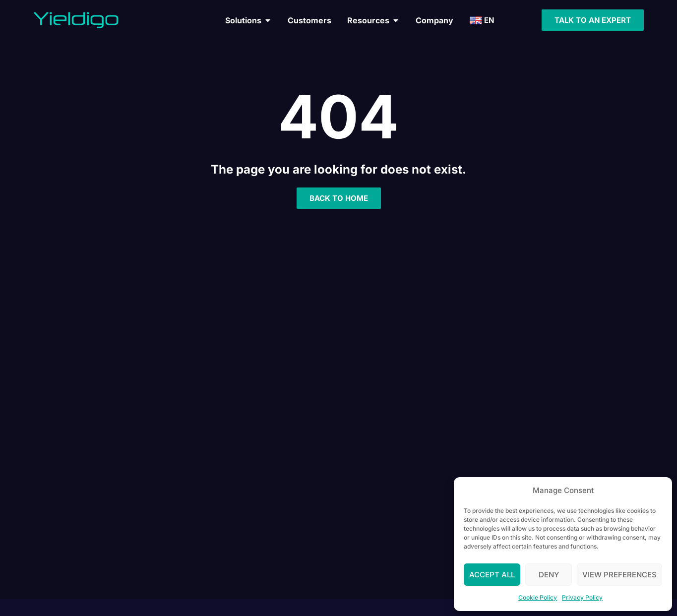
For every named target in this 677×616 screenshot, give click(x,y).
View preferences (619, 575)
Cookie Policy (538, 597)
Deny (549, 575)
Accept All (492, 575)
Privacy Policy (582, 597)
